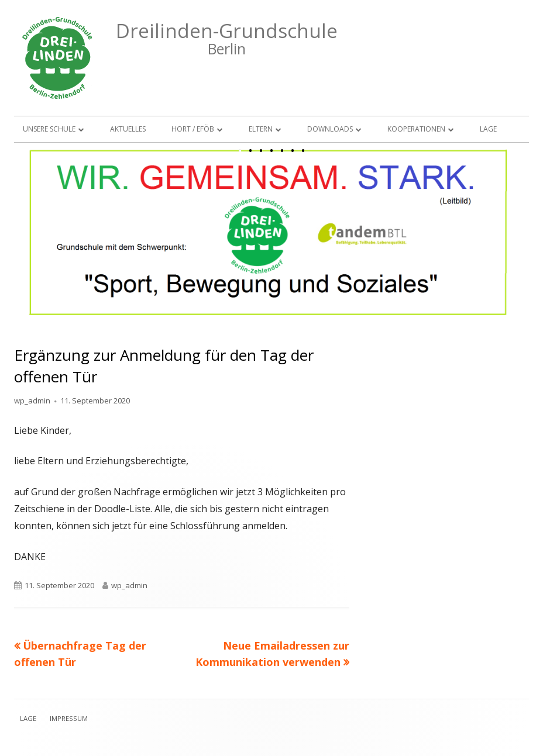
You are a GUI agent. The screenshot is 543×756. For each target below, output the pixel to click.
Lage (488, 129)
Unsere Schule (49, 129)
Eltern (261, 129)
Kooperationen (416, 129)
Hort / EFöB (193, 129)
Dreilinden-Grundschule (227, 30)
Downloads (330, 129)
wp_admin (32, 401)
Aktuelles (128, 129)
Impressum (69, 718)
